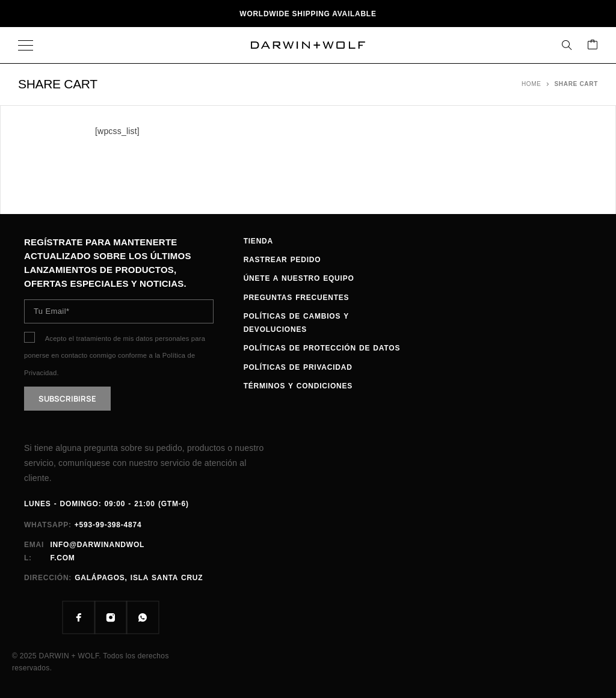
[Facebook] (79, 618)
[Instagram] (110, 618)
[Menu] (26, 45)
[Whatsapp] (142, 618)
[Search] (567, 45)
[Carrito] (593, 45)
